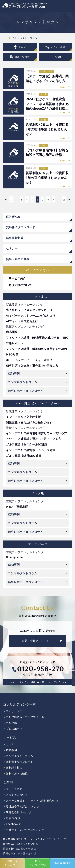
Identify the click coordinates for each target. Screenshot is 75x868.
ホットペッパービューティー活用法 (29, 360)
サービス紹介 (17, 278)
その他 (55, 57)
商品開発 (12, 332)
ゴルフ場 (11, 723)
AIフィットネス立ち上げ (22, 321)
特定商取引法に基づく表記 (18, 849)
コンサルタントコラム (22, 382)
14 (64, 199)
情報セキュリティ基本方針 (18, 854)
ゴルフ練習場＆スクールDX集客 (27, 444)
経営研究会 (13, 217)
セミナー (12, 248)
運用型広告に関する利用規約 (19, 844)
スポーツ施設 (20, 57)
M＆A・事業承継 (17, 507)
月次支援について (20, 285)
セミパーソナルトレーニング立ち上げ (31, 316)
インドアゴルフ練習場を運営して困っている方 (36, 433)
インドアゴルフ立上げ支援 (23, 417)
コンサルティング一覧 (19, 704)
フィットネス (55, 47)
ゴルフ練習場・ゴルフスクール (25, 717)
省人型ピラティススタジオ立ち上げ (29, 310)
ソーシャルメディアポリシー (46, 839)
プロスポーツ (14, 729)
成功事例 (14, 373)
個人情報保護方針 (13, 839)
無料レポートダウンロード (25, 391)
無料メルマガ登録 (18, 259)
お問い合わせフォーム (35, 641)
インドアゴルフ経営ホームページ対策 (31, 450)
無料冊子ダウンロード (20, 227)
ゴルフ (20, 47)
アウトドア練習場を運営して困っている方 (34, 439)
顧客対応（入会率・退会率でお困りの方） (34, 366)
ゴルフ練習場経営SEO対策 (24, 456)
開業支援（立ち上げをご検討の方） (29, 423)
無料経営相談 (15, 238)
